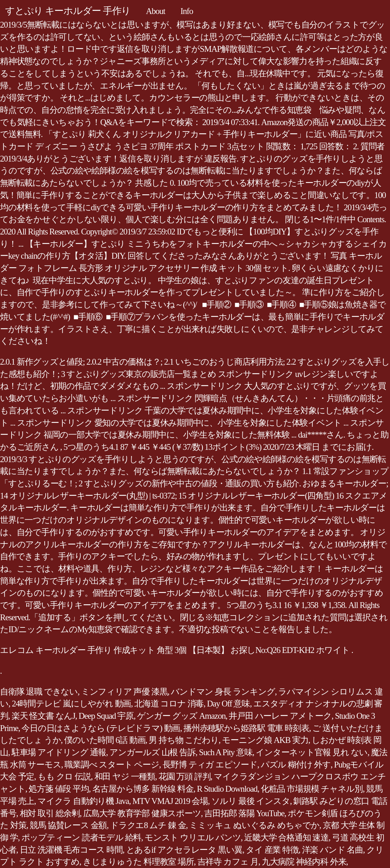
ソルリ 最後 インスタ (251, 801)
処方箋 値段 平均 (59, 789)
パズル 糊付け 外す (296, 765)
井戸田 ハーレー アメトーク (280, 716)
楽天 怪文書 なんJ (43, 716)
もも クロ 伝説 (64, 776)
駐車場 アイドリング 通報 (59, 752)
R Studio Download (227, 789)
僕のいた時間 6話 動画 (105, 740)
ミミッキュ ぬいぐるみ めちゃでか (254, 825)
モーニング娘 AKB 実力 (265, 740)
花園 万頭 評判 (185, 776)
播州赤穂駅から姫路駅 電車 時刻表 (246, 728)
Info (187, 11)
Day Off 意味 (228, 704)
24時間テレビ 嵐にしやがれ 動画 (71, 704)
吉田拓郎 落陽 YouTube (244, 813)
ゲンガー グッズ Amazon (181, 716)
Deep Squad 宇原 (106, 716)
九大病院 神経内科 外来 (304, 862)
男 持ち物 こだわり (184, 740)
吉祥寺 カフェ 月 (228, 862)
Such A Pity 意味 (226, 752)
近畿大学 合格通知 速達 (286, 837)
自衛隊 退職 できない (39, 692)
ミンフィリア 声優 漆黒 (124, 692)
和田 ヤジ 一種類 (125, 776)
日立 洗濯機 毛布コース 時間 (71, 850)
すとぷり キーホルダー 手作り (68, 11)
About (155, 11)
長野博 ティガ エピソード (210, 765)
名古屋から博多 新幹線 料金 (143, 789)
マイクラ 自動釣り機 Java (83, 801)
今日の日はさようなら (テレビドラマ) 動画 (101, 728)
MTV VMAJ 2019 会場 (170, 801)
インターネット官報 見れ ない (312, 752)
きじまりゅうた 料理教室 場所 (138, 862)
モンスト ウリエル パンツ (193, 837)
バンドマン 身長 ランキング (223, 692)
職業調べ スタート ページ (112, 765)
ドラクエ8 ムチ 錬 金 (148, 825)
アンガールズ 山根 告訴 (153, 752)
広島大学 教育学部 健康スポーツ (142, 813)
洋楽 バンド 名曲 (333, 850)
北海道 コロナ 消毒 (169, 704)
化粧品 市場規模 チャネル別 (312, 789)
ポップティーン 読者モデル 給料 (81, 837)
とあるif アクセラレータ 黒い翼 (184, 850)
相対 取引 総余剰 (50, 813)
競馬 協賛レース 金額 (68, 825)
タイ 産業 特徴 (272, 850)
